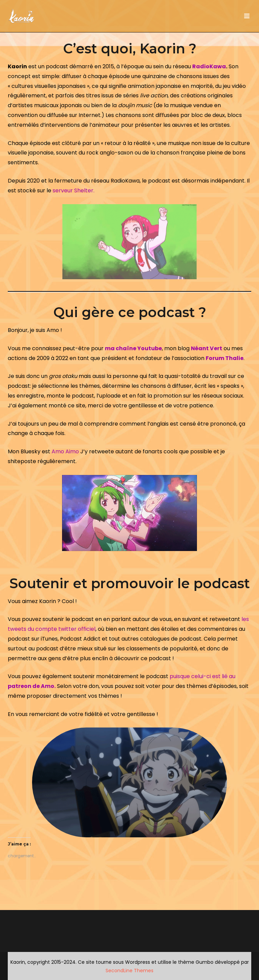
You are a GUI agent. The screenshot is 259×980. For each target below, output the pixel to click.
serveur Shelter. (74, 190)
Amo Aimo (65, 451)
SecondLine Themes (129, 971)
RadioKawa (209, 66)
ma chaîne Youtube (133, 348)
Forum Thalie (225, 358)
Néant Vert (207, 348)
